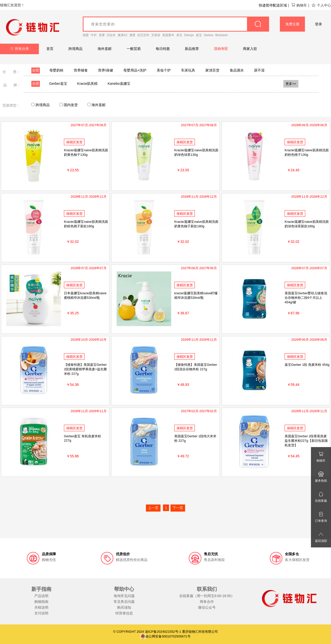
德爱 (86, 35)
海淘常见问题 (124, 596)
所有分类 (19, 49)
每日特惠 (163, 49)
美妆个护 (164, 70)
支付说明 (41, 613)
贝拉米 (111, 35)
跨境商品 (75, 49)
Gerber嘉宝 (58, 84)
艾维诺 (156, 35)
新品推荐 (192, 49)
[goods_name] (176, 24)
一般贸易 (134, 49)
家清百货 (212, 70)
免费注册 (292, 24)
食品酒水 (237, 70)
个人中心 (321, 5)
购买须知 (124, 607)
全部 (36, 70)
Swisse (209, 35)
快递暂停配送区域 (273, 5)
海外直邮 (105, 49)
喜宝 (179, 35)
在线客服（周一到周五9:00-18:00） (207, 596)
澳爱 (132, 35)
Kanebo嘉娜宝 (119, 84)
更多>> (291, 84)
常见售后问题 (124, 602)
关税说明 (41, 607)
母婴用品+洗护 (135, 70)
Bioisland (222, 35)
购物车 (299, 5)
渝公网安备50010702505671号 (165, 636)
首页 (50, 49)
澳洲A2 (122, 35)
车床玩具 (188, 70)
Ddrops (189, 35)
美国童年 (168, 35)
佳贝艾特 (143, 35)
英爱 (102, 35)
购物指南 (41, 602)
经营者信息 (124, 613)
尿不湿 (259, 70)
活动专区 (221, 49)
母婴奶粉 (56, 70)
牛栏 (94, 35)
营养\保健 (106, 70)
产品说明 (41, 596)
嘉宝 (199, 35)
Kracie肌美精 (88, 84)
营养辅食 (81, 70)
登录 (318, 24)
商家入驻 (250, 49)
